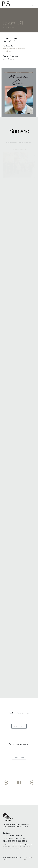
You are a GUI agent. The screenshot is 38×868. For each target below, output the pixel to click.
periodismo (7, 51)
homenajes (13, 49)
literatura (21, 49)
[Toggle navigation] (34, 4)
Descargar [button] (19, 757)
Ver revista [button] (19, 726)
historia (6, 49)
